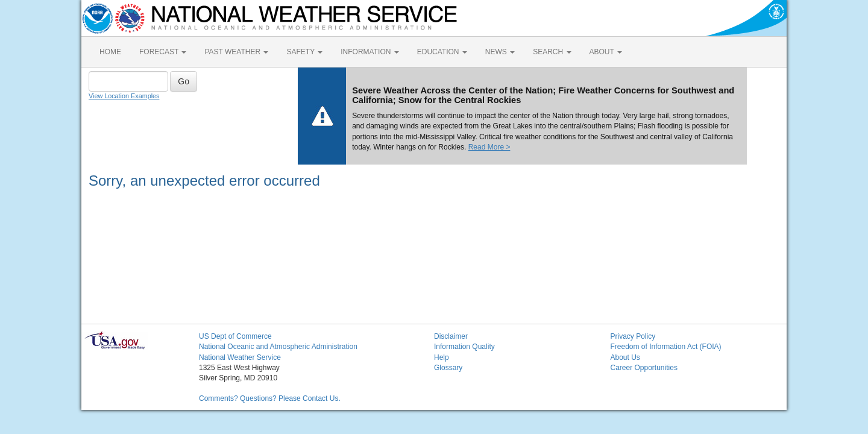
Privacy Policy (633, 336)
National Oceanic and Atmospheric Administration (278, 347)
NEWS (500, 52)
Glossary (448, 368)
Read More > (489, 147)
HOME (110, 52)
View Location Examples (124, 96)
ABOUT (606, 52)
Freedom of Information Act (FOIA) (666, 347)
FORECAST (163, 52)
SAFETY (304, 52)
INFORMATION (370, 52)
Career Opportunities (644, 368)
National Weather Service (240, 357)
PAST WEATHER (236, 52)
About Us (625, 357)
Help (442, 357)
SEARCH (552, 52)
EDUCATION (442, 52)
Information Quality (464, 347)
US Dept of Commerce (235, 336)
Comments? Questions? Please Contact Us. (270, 398)
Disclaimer (451, 336)
